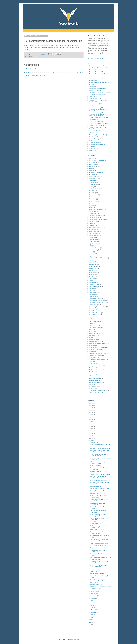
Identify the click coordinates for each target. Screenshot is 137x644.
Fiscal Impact (93, 229)
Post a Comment (31, 69)
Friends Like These (94, 236)
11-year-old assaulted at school (99, 543)
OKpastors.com (93, 133)
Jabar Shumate (93, 260)
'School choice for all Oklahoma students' (99, 508)
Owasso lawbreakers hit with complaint (98, 551)
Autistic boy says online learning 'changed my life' (99, 515)
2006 (91, 624)
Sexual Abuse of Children (96, 356)
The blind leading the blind (98, 491)
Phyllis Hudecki (93, 319)
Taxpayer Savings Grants (96, 366)
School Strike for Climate (96, 350)
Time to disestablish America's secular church (99, 540)
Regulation (92, 331)
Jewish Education (94, 266)
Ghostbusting (93, 238)
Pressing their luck (95, 466)
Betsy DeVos (93, 174)
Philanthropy (93, 317)
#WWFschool (93, 158)
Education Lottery (94, 217)
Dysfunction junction (96, 486)
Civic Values (92, 191)
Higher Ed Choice (94, 244)
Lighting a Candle (94, 284)
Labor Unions (93, 278)
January (93, 615)
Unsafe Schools (93, 380)
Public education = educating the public (100, 577)
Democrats (92, 207)
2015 (91, 429)
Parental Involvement (95, 313)
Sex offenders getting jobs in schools (101, 489)
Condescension (93, 197)
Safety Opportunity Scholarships (98, 343)
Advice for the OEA (96, 582)
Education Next (93, 86)
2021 (91, 415)
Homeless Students (94, 248)
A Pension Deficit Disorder (96, 160)
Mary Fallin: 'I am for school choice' (100, 569)
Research (92, 337)
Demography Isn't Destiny (96, 209)
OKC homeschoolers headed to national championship (99, 477)
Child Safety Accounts (95, 189)
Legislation (92, 282)
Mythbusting (92, 297)
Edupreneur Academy (95, 90)
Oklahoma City (37, 47)
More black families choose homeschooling (98, 533)
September (94, 596)
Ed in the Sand (93, 213)
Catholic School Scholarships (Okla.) (99, 68)
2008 (91, 620)
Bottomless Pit (93, 179)
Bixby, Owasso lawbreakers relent (100, 480)
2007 (91, 622)
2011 (91, 438)
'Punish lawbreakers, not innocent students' (100, 519)
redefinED (92, 146)
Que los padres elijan (96, 584)
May (92, 605)
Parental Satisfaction (95, 315)
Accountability (93, 164)
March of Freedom (94, 286)
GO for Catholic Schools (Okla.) (98, 94)
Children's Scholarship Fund (97, 74)
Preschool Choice (94, 321)
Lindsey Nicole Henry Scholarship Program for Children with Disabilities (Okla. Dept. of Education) (100, 114)
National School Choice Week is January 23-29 (99, 496)
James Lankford (93, 262)
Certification (92, 183)
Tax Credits (92, 364)
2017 (91, 424)
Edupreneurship (94, 221)
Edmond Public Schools (96, 215)
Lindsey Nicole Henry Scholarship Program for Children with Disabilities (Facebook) (100, 109)
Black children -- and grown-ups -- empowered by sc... (100, 523)
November (94, 591)
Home (54, 72)
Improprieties (93, 256)
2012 (91, 436)
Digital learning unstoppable (98, 580)
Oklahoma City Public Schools (97, 301)
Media (91, 291)
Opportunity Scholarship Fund (97, 307)
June (92, 603)
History (91, 246)
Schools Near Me (94, 149)
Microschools (93, 295)
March (93, 610)
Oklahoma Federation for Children (99, 303)
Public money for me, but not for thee (100, 536)
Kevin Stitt (92, 274)
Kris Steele (92, 276)
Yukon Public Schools (95, 392)
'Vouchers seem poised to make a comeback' (100, 469)
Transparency (93, 374)
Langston (92, 280)
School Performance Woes (96, 348)
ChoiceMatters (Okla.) (95, 76)
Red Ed (91, 329)
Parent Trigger (93, 311)
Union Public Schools (95, 378)
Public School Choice (95, 327)
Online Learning (93, 305)
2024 (91, 408)
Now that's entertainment (98, 493)
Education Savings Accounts (97, 219)
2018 (91, 422)
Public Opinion (93, 325)
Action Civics (93, 166)
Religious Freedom (94, 333)
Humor (91, 252)
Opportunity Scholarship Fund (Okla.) (99, 135)
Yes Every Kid (93, 151)
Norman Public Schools (96, 299)
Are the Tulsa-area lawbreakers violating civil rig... (99, 566)
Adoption (92, 171)
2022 (91, 412)
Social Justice (93, 358)
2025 (91, 405)
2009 (91, 618)
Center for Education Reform (97, 72)
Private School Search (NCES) (97, 144)
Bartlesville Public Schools (96, 173)
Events (91, 223)
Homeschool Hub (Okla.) (96, 104)
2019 (91, 419)
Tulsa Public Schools (95, 376)
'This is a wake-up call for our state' (100, 474)
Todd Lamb (92, 372)
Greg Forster (93, 242)
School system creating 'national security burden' (99, 455)
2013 (91, 433)
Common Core (93, 195)
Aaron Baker (93, 162)
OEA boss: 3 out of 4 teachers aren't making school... (101, 587)
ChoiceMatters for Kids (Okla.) (97, 78)
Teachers (92, 368)
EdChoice (92, 84)
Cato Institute (93, 70)
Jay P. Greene (93, 106)
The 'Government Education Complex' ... (98, 511)
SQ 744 (91, 362)
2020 (91, 417)
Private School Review (95, 142)
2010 (91, 440)
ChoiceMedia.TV (94, 80)
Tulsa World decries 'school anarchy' (101, 546)
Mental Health (93, 293)
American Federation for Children (98, 66)
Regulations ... (94, 548)
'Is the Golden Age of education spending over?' (99, 526)
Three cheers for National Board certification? (100, 500)
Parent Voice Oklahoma (96, 137)
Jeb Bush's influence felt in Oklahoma (101, 448)
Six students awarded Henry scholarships (98, 504)
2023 (91, 410)
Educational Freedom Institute (97, 88)
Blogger (76, 639)
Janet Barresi (93, 264)
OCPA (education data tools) (97, 121)
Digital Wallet (93, 211)
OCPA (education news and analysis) (99, 123)
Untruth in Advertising (95, 382)
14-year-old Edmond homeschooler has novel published (101, 558)
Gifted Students (93, 240)
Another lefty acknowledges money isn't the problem (100, 445)
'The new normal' (95, 571)
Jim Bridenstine (93, 268)
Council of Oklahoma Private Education (100, 82)
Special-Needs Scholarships (97, 360)
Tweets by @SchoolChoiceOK (96, 58)
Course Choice (93, 201)
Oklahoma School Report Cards (98, 131)
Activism (91, 168)
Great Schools (93, 96)
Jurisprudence (93, 272)
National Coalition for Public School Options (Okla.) (99, 118)
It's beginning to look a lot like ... (99, 472)
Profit (91, 323)
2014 (91, 431)
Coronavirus (92, 199)
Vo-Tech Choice (93, 386)
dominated (45, 46)
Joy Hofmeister (93, 270)
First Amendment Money (96, 227)
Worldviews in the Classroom (97, 390)
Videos (91, 384)
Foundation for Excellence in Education (100, 92)
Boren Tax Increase (94, 177)
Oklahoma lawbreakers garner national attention (99, 463)
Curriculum (92, 203)
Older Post (80, 72)
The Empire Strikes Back (96, 370)
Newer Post (28, 72)
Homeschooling (33, 56)
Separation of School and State (98, 354)
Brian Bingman (93, 181)
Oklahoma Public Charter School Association (98, 128)
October (93, 594)
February (93, 612)
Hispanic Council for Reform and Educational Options (98, 101)
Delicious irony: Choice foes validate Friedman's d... (101, 459)
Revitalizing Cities (94, 339)
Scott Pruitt (92, 352)
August (93, 598)
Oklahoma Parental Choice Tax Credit (100, 125)
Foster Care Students (95, 231)
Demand (91, 205)
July (92, 601)
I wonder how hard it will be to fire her (100, 555)
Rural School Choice (95, 341)
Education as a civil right (97, 574)
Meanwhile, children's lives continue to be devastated (100, 451)
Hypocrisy (92, 254)
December (94, 442)
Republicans (92, 335)
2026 (91, 403)
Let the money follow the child (99, 529)
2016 (91, 426)
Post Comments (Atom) (38, 75)
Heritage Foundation (95, 98)
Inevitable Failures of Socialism (98, 258)
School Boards (93, 345)
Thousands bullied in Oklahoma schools (99, 562)
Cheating (91, 187)
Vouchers (92, 388)
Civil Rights (92, 193)
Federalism (92, 225)
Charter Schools (93, 185)
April (92, 608)
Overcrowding (93, 309)
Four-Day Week (93, 234)
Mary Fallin (92, 288)
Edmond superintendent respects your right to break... (100, 483)
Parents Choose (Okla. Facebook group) (98, 140)
